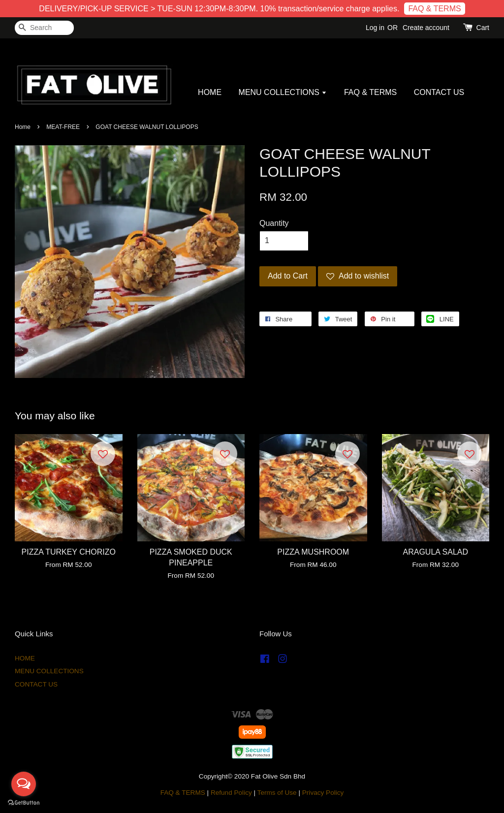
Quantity (274, 223)
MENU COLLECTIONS (283, 92)
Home (23, 127)
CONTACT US (439, 92)
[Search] (44, 28)
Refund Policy (231, 793)
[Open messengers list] (24, 784)
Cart (483, 28)
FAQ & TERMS (434, 9)
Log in (375, 28)
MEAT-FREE (63, 127)
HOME (210, 92)
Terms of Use (277, 793)
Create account (426, 28)
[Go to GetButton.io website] (24, 803)
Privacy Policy (323, 793)
